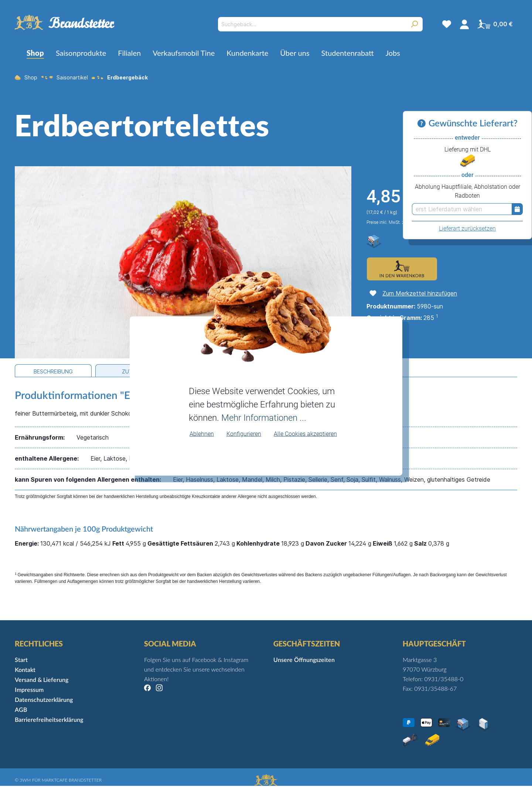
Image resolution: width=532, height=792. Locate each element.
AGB (21, 710)
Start (21, 660)
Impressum (29, 690)
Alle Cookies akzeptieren (305, 433)
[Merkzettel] (447, 24)
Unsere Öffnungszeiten (304, 660)
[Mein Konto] (464, 24)
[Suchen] (414, 24)
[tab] (53, 371)
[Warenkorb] (495, 24)
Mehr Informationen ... (264, 417)
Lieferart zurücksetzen (467, 228)
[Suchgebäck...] (312, 24)
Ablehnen (202, 433)
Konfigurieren (244, 433)
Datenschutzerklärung (44, 700)
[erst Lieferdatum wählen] (462, 209)
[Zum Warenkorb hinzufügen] (402, 269)
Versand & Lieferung (42, 680)
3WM (25, 780)
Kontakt (25, 670)
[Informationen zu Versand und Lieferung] (423, 124)
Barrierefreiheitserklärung (49, 720)
